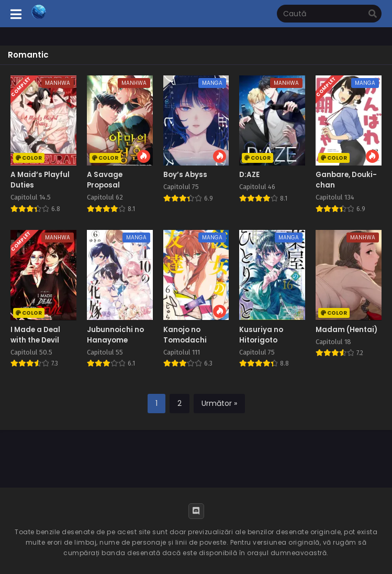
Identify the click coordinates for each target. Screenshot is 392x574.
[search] (373, 14)
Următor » (219, 403)
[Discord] (196, 511)
